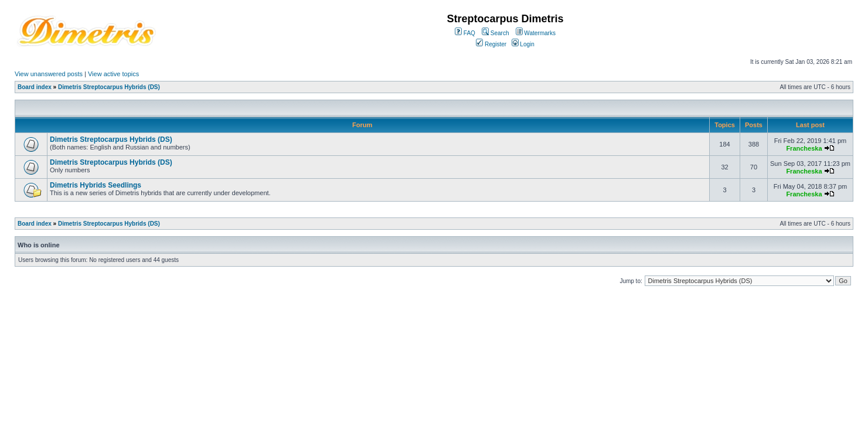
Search (495, 33)
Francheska (804, 148)
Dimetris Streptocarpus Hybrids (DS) (109, 87)
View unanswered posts (49, 74)
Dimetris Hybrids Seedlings (96, 185)
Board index (35, 87)
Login (523, 44)
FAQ (465, 33)
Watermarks (536, 33)
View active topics (113, 74)
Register (491, 44)
